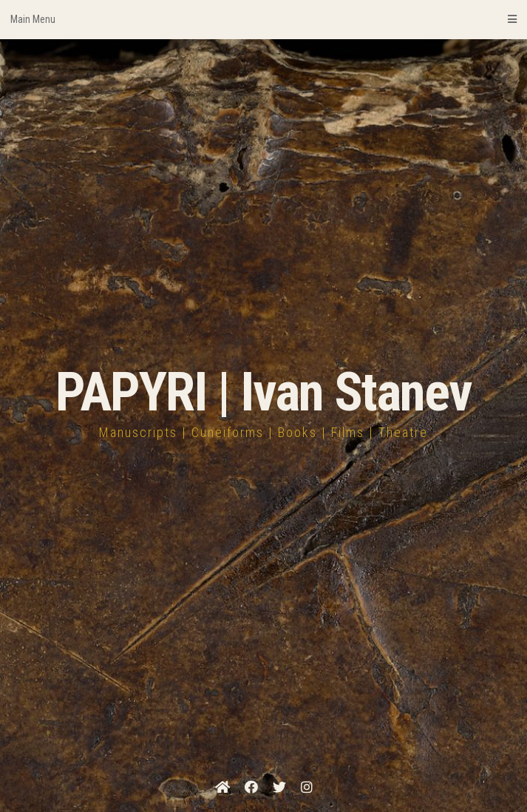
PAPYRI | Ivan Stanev (263, 392)
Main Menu (263, 19)
